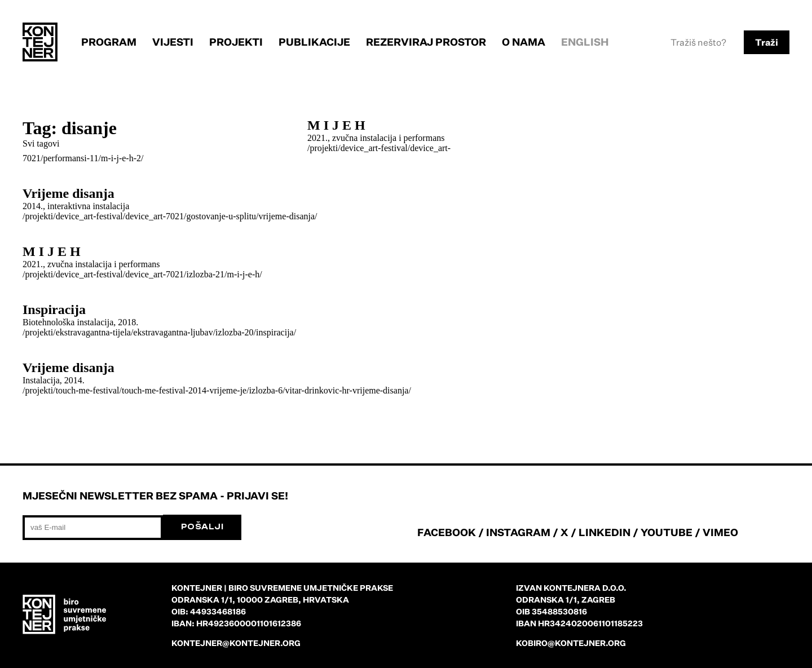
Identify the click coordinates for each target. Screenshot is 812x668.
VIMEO (720, 532)
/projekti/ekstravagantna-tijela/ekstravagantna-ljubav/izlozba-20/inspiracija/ (159, 332)
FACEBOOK (447, 532)
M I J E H (336, 125)
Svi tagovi (41, 143)
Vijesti (173, 42)
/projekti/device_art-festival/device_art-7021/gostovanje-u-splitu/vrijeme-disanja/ (170, 216)
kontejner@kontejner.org (236, 643)
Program (109, 42)
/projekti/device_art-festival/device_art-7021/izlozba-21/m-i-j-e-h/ (142, 274)
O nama (524, 42)
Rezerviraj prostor (426, 42)
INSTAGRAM (518, 532)
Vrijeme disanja (69, 193)
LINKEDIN (604, 532)
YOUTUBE (667, 532)
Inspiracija (54, 309)
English (585, 42)
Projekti (236, 42)
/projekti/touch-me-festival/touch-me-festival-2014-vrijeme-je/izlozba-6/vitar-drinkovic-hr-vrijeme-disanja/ (217, 390)
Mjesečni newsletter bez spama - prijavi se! (155, 496)
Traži (767, 42)
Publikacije (314, 42)
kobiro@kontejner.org (571, 643)
